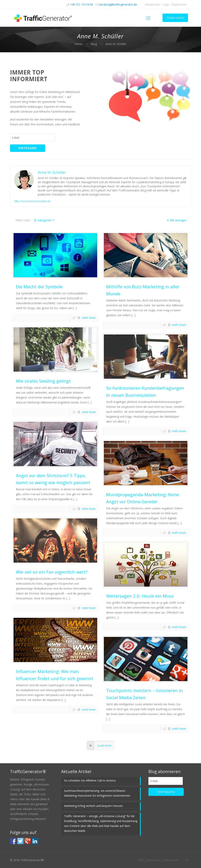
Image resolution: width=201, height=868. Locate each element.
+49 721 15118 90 (82, 4)
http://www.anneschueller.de (32, 201)
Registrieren (179, 4)
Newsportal (152, 4)
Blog (94, 44)
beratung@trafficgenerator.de (118, 4)
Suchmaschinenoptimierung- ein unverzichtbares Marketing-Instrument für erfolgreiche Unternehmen (97, 793)
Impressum (153, 860)
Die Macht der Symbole (39, 287)
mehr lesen (89, 318)
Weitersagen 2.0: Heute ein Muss (140, 596)
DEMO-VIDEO (175, 18)
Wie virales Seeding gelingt (43, 381)
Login (165, 4)
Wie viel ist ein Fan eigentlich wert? (52, 572)
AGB (140, 860)
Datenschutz (171, 860)
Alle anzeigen (176, 220)
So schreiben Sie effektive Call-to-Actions (90, 780)
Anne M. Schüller (52, 172)
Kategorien (44, 220)
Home (79, 44)
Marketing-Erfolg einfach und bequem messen (93, 806)
